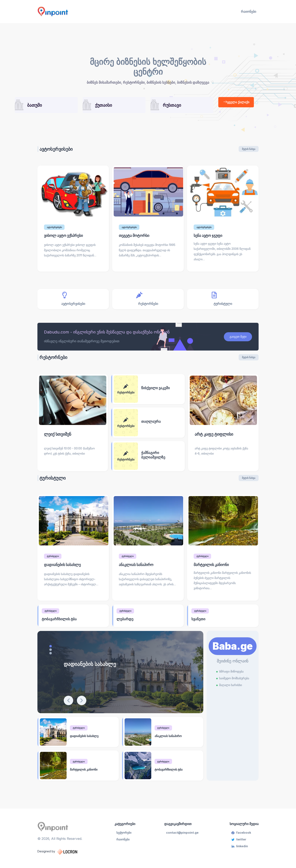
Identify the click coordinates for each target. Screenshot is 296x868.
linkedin (240, 851)
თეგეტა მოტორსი (136, 238)
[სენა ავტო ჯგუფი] (223, 194)
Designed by (62, 855)
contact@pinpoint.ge (183, 836)
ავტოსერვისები (62, 151)
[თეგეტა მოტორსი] (148, 194)
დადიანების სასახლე (101, 668)
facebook (241, 836)
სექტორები (126, 836)
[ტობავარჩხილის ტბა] (138, 770)
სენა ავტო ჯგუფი (210, 238)
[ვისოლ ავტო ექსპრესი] (73, 194)
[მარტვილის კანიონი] (53, 770)
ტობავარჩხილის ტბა (171, 774)
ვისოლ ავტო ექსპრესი (66, 238)
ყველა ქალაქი (237, 102)
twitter (239, 843)
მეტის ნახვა (249, 151)
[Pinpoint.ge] (73, 12)
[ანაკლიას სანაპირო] (138, 736)
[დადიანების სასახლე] (53, 736)
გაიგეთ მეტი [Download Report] (236, 339)
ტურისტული (80, 732)
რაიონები (249, 12)
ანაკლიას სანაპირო (170, 740)
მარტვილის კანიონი (86, 774)
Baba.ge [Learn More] (233, 650)
